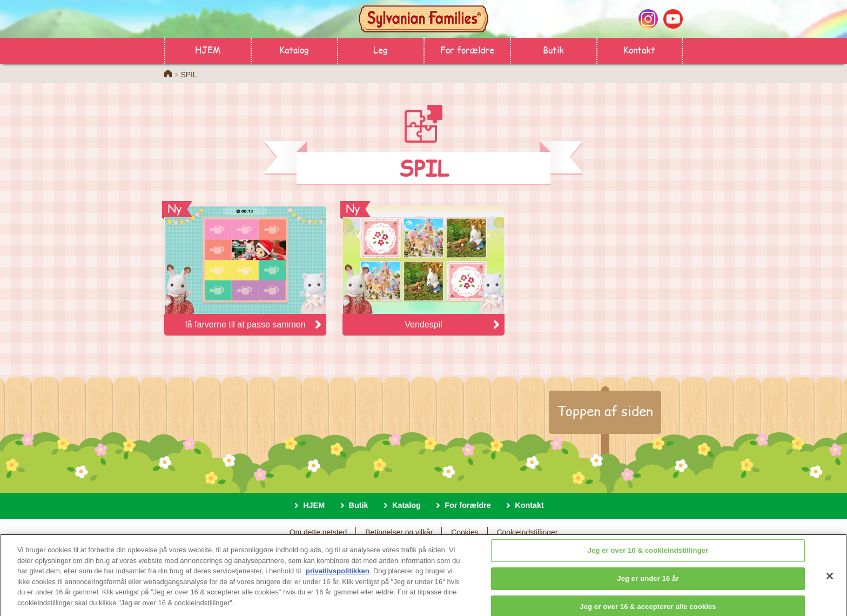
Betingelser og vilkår (399, 532)
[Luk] (830, 581)
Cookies (465, 532)
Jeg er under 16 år (648, 583)
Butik (553, 49)
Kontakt (639, 49)
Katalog (294, 49)
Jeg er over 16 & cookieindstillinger (648, 555)
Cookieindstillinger (527, 532)
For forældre (467, 49)
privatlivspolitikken (338, 576)
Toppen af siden (605, 411)
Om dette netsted (318, 532)
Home (168, 73)
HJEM (208, 49)
